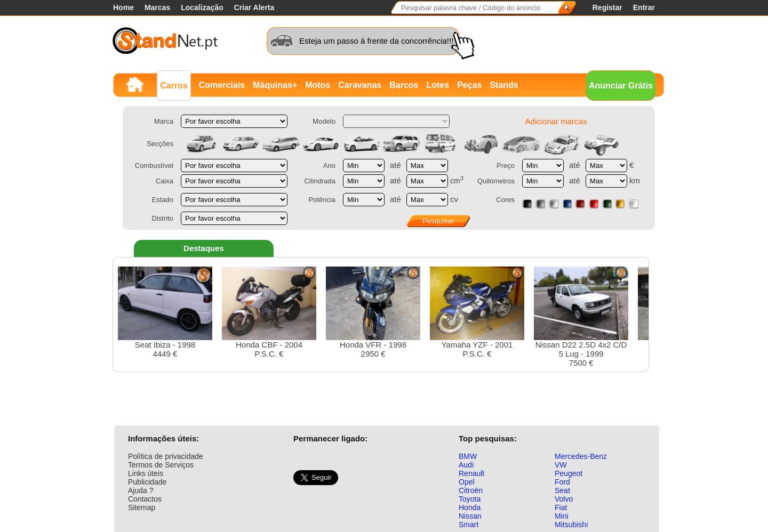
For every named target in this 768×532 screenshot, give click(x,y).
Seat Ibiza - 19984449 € (165, 312)
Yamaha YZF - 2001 (477, 312)
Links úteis (146, 473)
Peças (469, 85)
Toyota (470, 499)
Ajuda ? (141, 490)
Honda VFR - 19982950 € (373, 312)
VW (561, 465)
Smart (469, 525)
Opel (467, 482)
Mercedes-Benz (581, 456)
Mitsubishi (571, 525)
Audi (466, 465)
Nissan (470, 516)
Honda (470, 507)
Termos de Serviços (161, 465)
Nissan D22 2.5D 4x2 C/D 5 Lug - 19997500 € (581, 317)
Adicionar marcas (556, 121)
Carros (174, 86)
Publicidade (147, 482)
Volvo (564, 499)
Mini (562, 516)
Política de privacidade (166, 456)
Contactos (145, 499)
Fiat (561, 507)
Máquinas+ (275, 85)
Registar (607, 7)
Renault (471, 473)
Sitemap (142, 507)
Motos (318, 85)
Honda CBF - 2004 (269, 312)
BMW (468, 456)
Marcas (157, 7)
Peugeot (569, 473)
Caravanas (360, 85)
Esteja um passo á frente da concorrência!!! (376, 41)
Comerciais (222, 85)
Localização (202, 7)
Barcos (404, 85)
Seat (562, 490)
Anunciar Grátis (621, 86)
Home (123, 7)
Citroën (471, 490)
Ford (562, 482)
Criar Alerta (254, 7)
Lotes (438, 85)
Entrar (644, 7)
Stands (504, 85)
